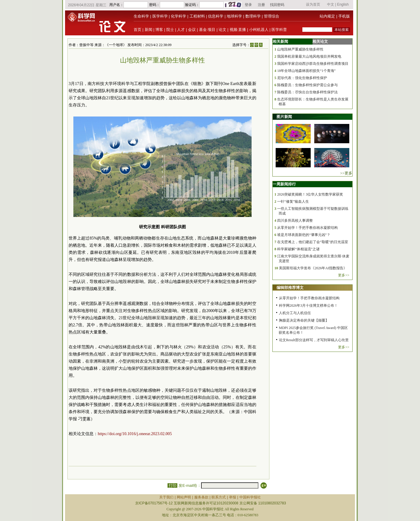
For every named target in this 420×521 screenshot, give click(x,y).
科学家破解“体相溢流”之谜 (298, 249)
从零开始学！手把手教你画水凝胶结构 (307, 228)
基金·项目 (207, 30)
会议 (192, 30)
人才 (181, 30)
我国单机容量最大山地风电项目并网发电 (309, 56)
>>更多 (346, 173)
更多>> (344, 275)
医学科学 (160, 16)
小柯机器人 (259, 30)
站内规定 (327, 16)
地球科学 (234, 16)
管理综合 (271, 16)
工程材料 (197, 16)
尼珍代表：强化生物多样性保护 (302, 78)
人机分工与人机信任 (295, 313)
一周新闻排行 (284, 184)
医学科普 (279, 30)
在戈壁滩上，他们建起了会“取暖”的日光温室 (313, 242)
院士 (170, 30)
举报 (233, 497)
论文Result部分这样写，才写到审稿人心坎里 (314, 340)
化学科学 (179, 16)
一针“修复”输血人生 (293, 202)
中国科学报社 (250, 497)
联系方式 (219, 497)
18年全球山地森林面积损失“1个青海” (306, 71)
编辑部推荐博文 (290, 288)
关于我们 (166, 497)
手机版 (344, 16)
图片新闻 (284, 117)
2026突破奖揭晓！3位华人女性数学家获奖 (310, 194)
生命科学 (141, 16)
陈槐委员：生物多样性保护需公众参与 (307, 85)
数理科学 (253, 16)
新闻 (149, 30)
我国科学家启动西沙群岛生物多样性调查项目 (313, 64)
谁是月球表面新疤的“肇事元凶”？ (304, 235)
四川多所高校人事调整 (295, 221)
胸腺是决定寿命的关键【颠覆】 (304, 320)
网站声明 (184, 497)
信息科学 (216, 16)
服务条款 (201, 497)
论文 (222, 30)
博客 (159, 30)
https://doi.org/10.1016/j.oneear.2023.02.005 (135, 434)
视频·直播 (238, 30)
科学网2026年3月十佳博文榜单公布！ (308, 306)
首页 (138, 30)
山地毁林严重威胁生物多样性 (300, 49)
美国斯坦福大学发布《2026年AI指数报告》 (313, 268)
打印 (172, 485)
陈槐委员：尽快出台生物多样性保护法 (307, 92)
